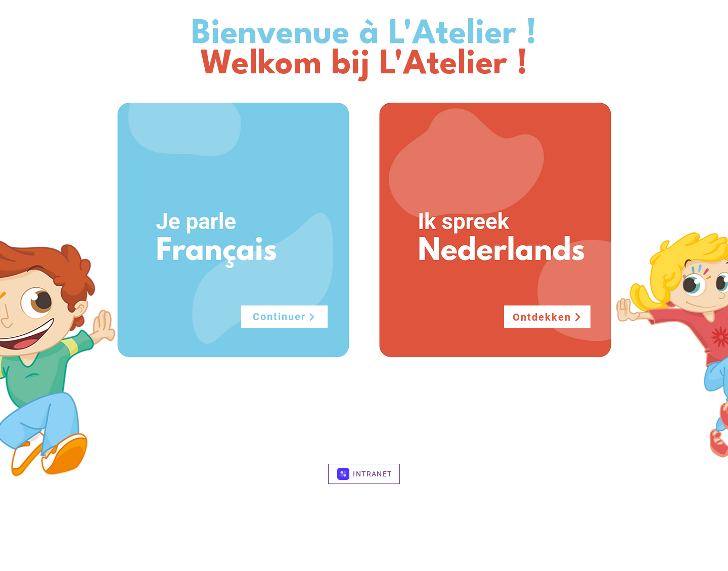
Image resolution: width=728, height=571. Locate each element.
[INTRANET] (364, 474)
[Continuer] (284, 317)
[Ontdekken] (547, 317)
